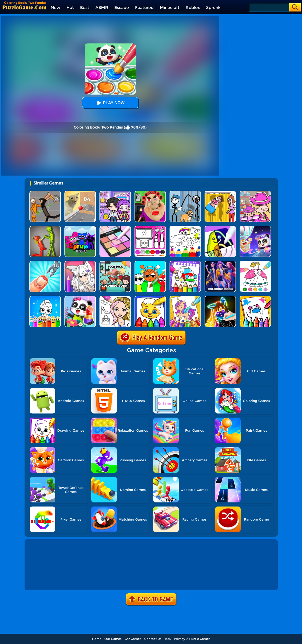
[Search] (269, 7)
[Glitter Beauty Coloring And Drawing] (150, 228)
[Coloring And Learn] (185, 263)
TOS (168, 639)
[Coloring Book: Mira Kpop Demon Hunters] (220, 263)
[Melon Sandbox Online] (45, 228)
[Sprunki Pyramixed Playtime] (80, 228)
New (55, 8)
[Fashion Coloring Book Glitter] (115, 298)
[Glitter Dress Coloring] (255, 263)
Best (85, 8)
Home (97, 639)
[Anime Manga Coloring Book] (80, 263)
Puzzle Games (200, 639)
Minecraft (170, 8)
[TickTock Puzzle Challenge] (80, 193)
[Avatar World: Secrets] (115, 193)
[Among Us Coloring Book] (255, 298)
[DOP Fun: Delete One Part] (220, 193)
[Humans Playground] (45, 193)
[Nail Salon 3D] (45, 263)
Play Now (110, 103)
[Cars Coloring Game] (185, 228)
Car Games (133, 639)
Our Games (113, 639)
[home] (24, 7)
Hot (70, 8)
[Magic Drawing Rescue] (255, 228)
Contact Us (153, 639)
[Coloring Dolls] (45, 298)
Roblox (193, 8)
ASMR (102, 8)
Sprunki (214, 8)
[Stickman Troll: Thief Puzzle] (185, 193)
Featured (144, 8)
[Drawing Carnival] (220, 228)
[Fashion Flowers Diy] (80, 298)
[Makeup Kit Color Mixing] (115, 228)
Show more (43, 581)
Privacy (180, 639)
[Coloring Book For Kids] (150, 298)
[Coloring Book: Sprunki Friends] (150, 263)
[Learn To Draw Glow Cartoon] (220, 298)
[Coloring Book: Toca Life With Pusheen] (115, 263)
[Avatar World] (255, 193)
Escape (122, 8)
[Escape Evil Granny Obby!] (150, 193)
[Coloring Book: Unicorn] (185, 298)
